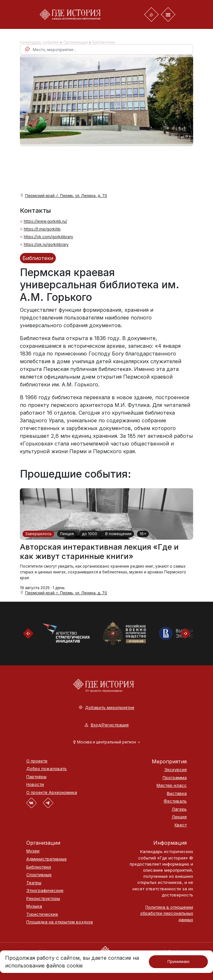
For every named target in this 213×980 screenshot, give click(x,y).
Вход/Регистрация (107, 725)
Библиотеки (104, 42)
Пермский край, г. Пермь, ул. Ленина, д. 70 (66, 196)
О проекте (37, 761)
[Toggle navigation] (151, 14)
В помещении (118, 534)
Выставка (177, 793)
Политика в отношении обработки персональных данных (167, 913)
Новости (35, 784)
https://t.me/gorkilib (42, 229)
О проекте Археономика (52, 792)
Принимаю (179, 961)
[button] (107, 742)
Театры (34, 883)
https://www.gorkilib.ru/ (45, 221)
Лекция (67, 534)
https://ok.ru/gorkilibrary (46, 244)
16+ (143, 534)
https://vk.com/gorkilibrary (48, 237)
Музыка (34, 906)
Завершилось (38, 534)
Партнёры (36, 777)
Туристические (42, 914)
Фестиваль (175, 801)
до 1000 (89, 534)
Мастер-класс (172, 785)
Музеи (33, 851)
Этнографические (45, 890)
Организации (76, 42)
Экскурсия (175, 770)
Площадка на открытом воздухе (60, 922)
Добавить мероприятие (107, 708)
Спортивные (39, 875)
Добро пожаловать (47, 769)
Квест (181, 825)
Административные (47, 859)
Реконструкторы (43, 899)
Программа (175, 778)
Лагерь (179, 809)
